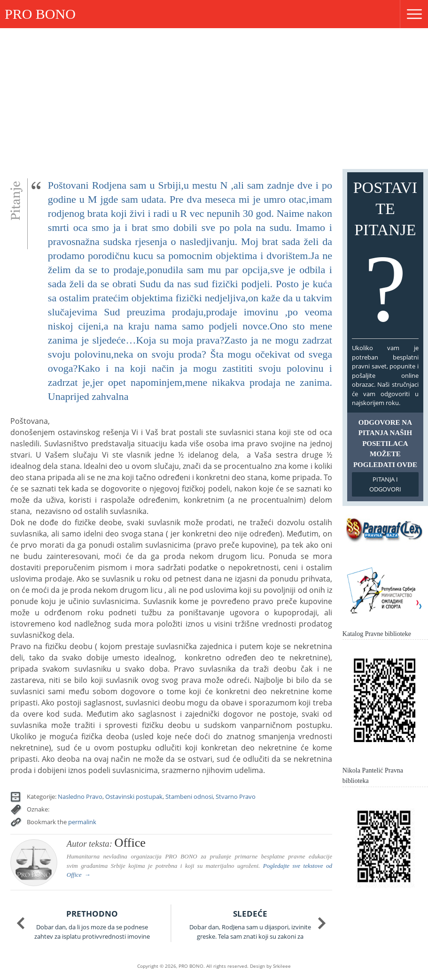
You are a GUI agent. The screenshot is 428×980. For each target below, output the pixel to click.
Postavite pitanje (385, 257)
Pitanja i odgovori (385, 484)
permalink (82, 822)
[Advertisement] (214, 99)
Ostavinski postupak (134, 796)
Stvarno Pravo (236, 796)
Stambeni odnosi (189, 796)
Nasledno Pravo (80, 796)
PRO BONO (40, 14)
